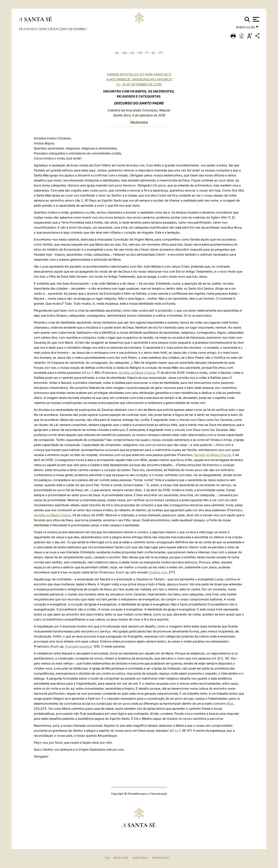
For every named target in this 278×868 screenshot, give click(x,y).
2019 (64, 29)
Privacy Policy (161, 858)
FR (140, 53)
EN (125, 53)
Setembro (78, 29)
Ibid (230, 704)
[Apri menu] (256, 19)
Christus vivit (158, 572)
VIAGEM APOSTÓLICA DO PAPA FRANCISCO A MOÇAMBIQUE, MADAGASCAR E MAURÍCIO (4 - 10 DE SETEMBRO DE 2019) (139, 79)
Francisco (29, 29)
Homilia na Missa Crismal (137, 373)
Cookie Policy (140, 858)
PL (154, 53)
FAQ (107, 858)
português (245, 28)
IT (147, 53)
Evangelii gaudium (78, 646)
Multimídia (139, 122)
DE (117, 53)
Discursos (50, 29)
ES (133, 53)
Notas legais (121, 858)
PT (161, 53)
